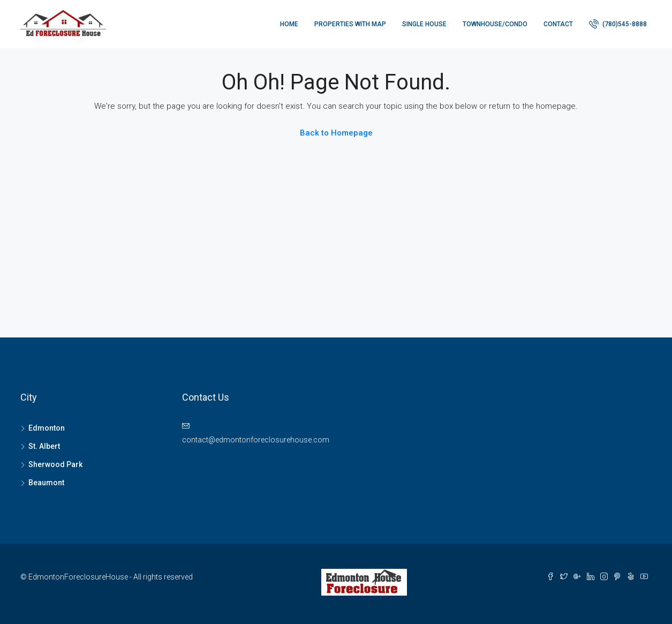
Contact (558, 24)
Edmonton (47, 428)
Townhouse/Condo (495, 24)
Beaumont (46, 483)
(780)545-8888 (618, 24)
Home (289, 24)
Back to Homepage (336, 133)
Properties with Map (350, 24)
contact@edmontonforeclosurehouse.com (256, 440)
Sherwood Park (55, 464)
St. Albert (44, 446)
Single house (424, 24)
